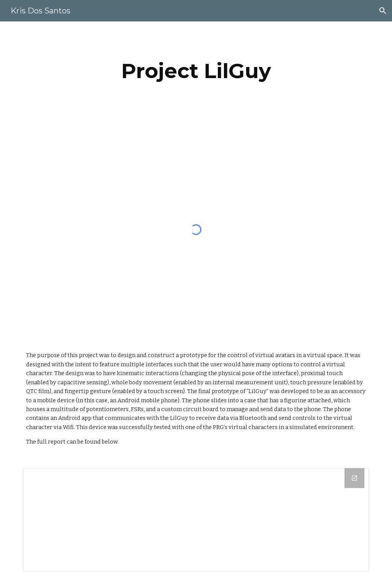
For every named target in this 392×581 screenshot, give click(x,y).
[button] (383, 11)
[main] (196, 71)
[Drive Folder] (196, 520)
